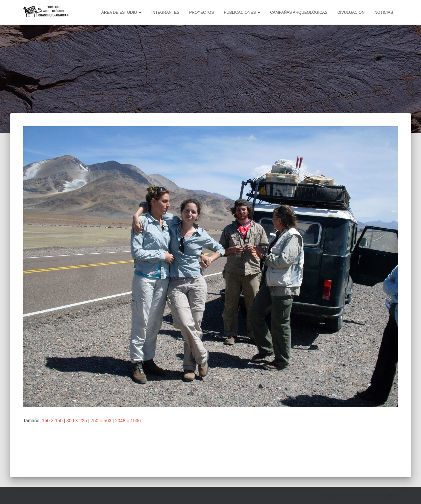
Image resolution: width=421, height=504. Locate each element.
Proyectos (201, 12)
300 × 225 (77, 421)
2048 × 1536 (128, 421)
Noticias (384, 12)
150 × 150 (52, 421)
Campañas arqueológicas (299, 12)
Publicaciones (242, 12)
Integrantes (165, 12)
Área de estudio (121, 12)
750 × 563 (101, 421)
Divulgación (351, 12)
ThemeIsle (387, 495)
